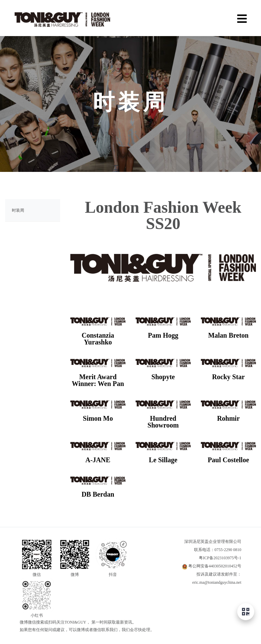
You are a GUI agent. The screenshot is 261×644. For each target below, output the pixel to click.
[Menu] (242, 18)
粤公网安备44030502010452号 (215, 566)
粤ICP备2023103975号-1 (220, 558)
